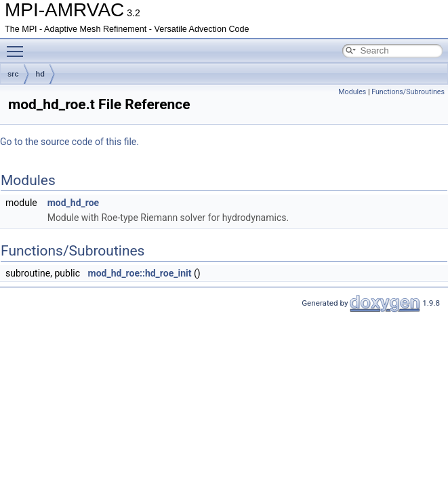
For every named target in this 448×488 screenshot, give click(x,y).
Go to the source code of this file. (69, 142)
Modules (352, 92)
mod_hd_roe (73, 203)
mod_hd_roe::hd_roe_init (140, 273)
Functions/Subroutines (408, 92)
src (13, 74)
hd (40, 74)
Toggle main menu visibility (18, 45)
